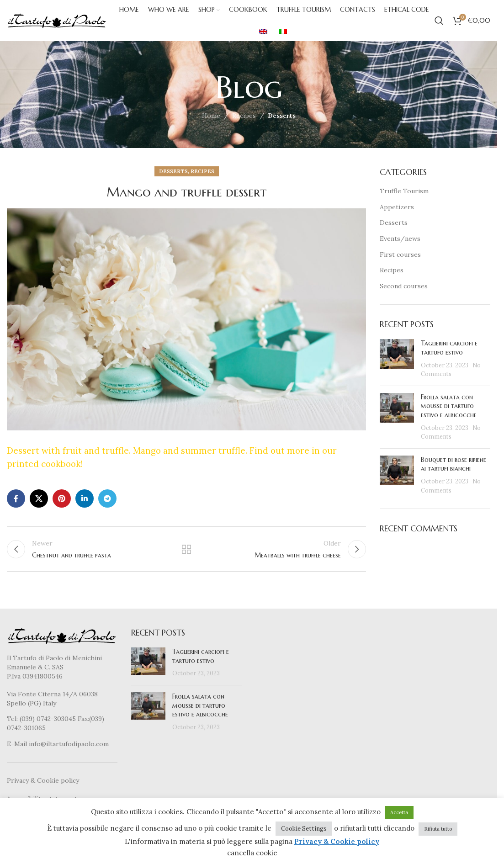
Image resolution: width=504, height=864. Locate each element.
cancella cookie (252, 853)
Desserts (282, 116)
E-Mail (18, 744)
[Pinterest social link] (62, 498)
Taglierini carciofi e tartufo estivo (449, 348)
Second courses (404, 286)
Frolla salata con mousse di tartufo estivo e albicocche (449, 406)
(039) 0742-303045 (48, 719)
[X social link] (39, 498)
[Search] (439, 21)
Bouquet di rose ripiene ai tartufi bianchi (454, 464)
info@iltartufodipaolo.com (69, 744)
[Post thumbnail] (397, 359)
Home (211, 116)
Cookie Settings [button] (304, 829)
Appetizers (397, 207)
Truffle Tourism (404, 191)
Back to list (186, 549)
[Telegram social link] (107, 498)
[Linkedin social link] (85, 498)
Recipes (244, 116)
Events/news (400, 239)
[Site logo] (57, 20)
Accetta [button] (399, 812)
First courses (400, 254)
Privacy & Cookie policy (43, 780)
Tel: (13, 719)
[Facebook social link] (16, 498)
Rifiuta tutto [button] (438, 829)
